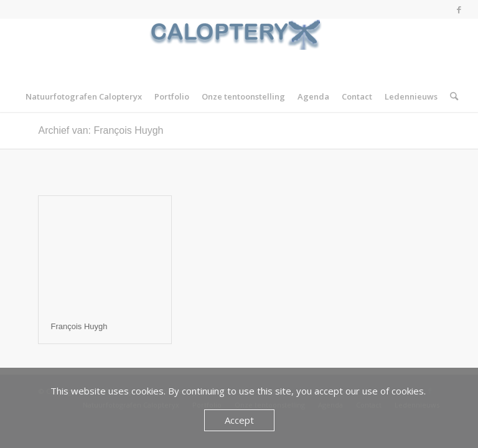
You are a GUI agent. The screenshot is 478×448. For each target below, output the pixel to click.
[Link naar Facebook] (459, 9)
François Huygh (79, 326)
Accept (239, 420)
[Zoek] (451, 96)
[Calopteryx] (239, 50)
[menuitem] (84, 96)
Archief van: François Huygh (101, 130)
